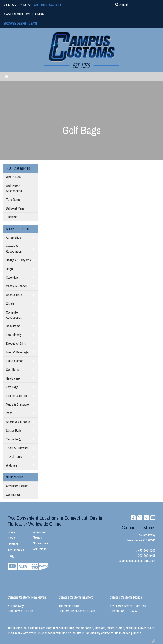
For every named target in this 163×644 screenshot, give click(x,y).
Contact (13, 544)
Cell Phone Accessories (14, 188)
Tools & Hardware (17, 448)
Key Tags (12, 387)
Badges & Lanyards (18, 260)
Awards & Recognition (14, 249)
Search (122, 5)
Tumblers (12, 217)
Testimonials (16, 550)
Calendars (12, 277)
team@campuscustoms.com (137, 561)
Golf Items (13, 370)
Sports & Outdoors (18, 422)
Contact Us (13, 495)
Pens (9, 413)
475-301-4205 (147, 550)
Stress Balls (14, 430)
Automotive (13, 238)
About (11, 538)
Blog (11, 556)
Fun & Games (15, 361)
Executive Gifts (16, 343)
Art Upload (40, 549)
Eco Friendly (14, 335)
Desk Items (13, 326)
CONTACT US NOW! (17, 5)
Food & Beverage (17, 352)
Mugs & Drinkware (17, 404)
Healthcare (13, 378)
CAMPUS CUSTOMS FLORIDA (24, 14)
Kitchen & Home (16, 396)
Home (11, 532)
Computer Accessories (14, 315)
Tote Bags (13, 200)
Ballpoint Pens (15, 208)
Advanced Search (17, 486)
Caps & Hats (14, 295)
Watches (12, 465)
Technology (14, 439)
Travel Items (14, 457)
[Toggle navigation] (7, 77)
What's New (13, 177)
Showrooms (41, 543)
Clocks (10, 304)
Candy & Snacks (16, 286)
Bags (9, 269)
